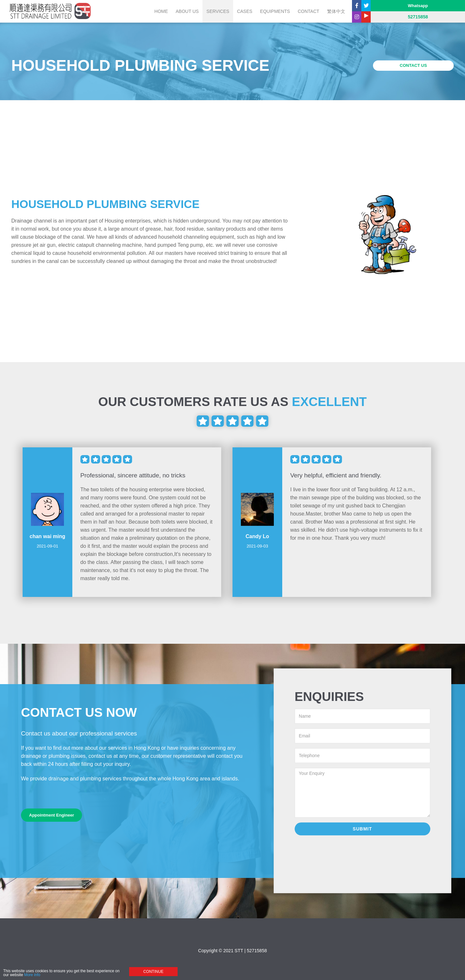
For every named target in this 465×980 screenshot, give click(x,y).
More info (32, 976)
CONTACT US (413, 65)
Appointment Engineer (52, 815)
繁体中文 (336, 11)
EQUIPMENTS (275, 11)
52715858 (257, 951)
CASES (245, 11)
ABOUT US (187, 11)
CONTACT (309, 11)
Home (161, 11)
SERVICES (218, 11)
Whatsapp (418, 6)
